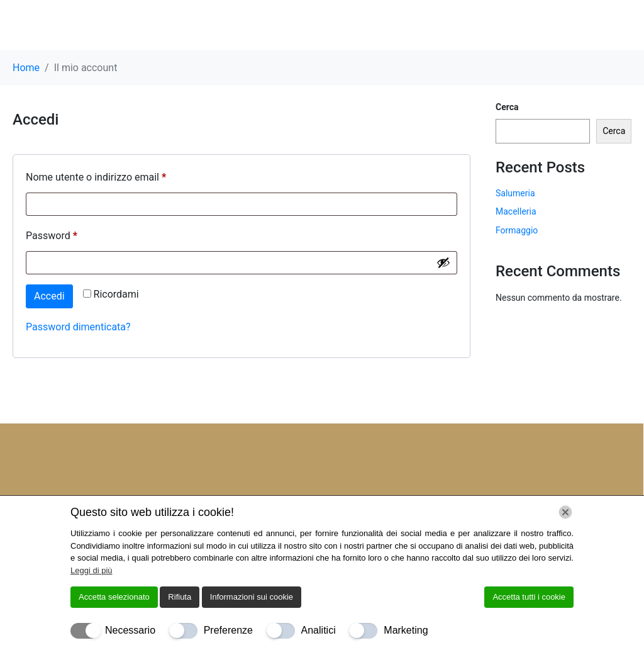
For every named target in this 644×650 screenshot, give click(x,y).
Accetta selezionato (114, 597)
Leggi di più (92, 570)
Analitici (319, 630)
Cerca (507, 107)
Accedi (49, 296)
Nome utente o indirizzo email (116, 175)
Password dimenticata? (78, 327)
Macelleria (516, 211)
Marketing (406, 630)
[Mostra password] (443, 262)
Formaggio (517, 230)
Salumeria (515, 193)
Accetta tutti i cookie (529, 597)
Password (72, 234)
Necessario (130, 630)
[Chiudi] (565, 512)
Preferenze (228, 630)
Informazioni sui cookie (252, 597)
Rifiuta (180, 597)
